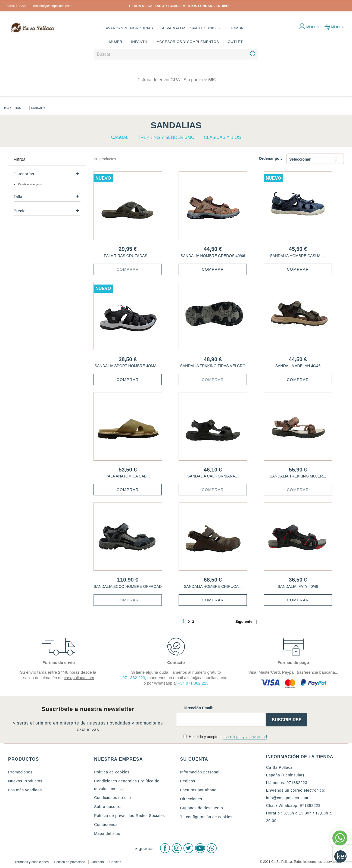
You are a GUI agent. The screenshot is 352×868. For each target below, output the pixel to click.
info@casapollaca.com (287, 798)
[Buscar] (176, 54)
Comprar (128, 269)
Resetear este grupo (30, 184)
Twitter (188, 848)
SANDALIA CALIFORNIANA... (213, 476)
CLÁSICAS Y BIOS (222, 137)
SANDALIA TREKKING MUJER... (298, 476)
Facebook (164, 848)
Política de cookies (112, 772)
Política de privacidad (70, 861)
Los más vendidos (25, 790)
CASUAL (120, 137)
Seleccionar (315, 160)
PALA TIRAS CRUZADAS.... (128, 256)
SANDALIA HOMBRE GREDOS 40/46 (213, 256)
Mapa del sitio (107, 833)
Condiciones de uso (113, 798)
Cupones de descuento (202, 808)
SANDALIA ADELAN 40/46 (298, 366)
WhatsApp (212, 848)
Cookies (115, 861)
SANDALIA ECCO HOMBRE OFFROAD (128, 586)
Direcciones (191, 799)
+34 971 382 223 (193, 683)
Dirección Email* (199, 708)
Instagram (176, 848)
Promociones (20, 772)
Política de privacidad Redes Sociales (129, 816)
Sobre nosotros (108, 807)
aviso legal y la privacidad (245, 737)
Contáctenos (106, 825)
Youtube (200, 848)
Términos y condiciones (32, 861)
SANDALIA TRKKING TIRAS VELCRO (213, 366)
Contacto (98, 861)
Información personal (200, 772)
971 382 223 (134, 678)
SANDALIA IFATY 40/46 (298, 586)
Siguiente (247, 622)
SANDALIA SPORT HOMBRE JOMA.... (128, 366)
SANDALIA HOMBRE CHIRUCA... (213, 586)
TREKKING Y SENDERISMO (166, 137)
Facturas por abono (198, 790)
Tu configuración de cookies (206, 817)
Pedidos (188, 781)
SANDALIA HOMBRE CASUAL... (298, 256)
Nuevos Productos (25, 781)
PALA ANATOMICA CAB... (128, 476)
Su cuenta (194, 759)
